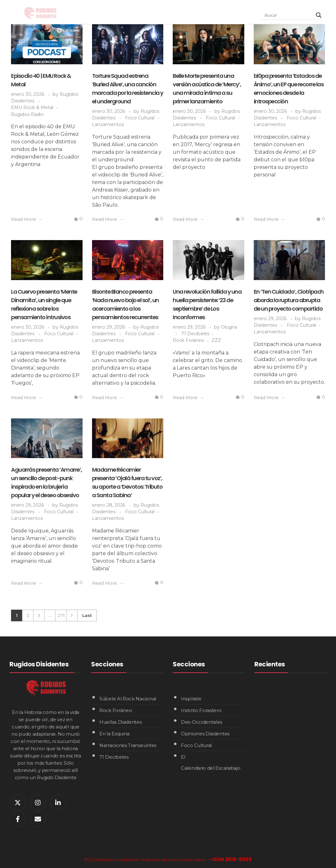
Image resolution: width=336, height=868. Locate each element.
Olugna (229, 327)
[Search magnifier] (319, 15)
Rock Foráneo (188, 340)
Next (72, 615)
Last (87, 615)
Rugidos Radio (27, 114)
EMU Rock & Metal (32, 107)
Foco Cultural (140, 118)
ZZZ (216, 340)
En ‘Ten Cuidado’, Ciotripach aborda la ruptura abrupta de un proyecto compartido (289, 300)
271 (61, 615)
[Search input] (289, 15)
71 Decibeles (195, 334)
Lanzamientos (108, 124)
